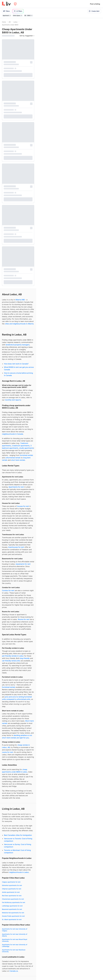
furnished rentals (26, 209)
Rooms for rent (24, 373)
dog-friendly (25, 412)
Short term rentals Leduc (10, 888)
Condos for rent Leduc (9, 820)
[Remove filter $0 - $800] (32, 16)
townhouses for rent (16, 301)
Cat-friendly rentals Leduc (11, 875)
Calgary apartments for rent (11, 635)
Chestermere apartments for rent (13, 652)
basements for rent (23, 317)
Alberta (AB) (20, 53)
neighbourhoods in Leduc (19, 626)
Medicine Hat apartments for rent (13, 666)
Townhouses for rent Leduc (11, 823)
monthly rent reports (13, 153)
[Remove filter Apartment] (10, 16)
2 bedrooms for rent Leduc (11, 846)
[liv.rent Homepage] (6, 4)
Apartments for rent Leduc (11, 816)
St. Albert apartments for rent (12, 673)
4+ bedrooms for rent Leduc (11, 852)
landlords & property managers (18, 98)
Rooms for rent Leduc (9, 830)
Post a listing (95, 4)
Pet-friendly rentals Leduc (11, 868)
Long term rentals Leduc (10, 884)
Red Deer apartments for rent (12, 649)
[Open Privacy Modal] (15, 4)
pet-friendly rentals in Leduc (13, 409)
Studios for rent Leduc (9, 839)
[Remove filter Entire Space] (22, 16)
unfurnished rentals (13, 211)
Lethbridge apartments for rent (12, 659)
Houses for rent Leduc (9, 826)
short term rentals (18, 213)
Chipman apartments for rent (12, 642)
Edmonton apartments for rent (12, 639)
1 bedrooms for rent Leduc (11, 842)
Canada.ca (14, 724)
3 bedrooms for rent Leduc (11, 849)
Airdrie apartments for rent (11, 646)
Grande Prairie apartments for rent (13, 669)
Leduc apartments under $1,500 (13, 907)
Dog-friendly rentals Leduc (11, 872)
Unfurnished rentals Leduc (11, 865)
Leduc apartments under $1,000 (13, 903)
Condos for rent (8, 344)
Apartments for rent (16, 240)
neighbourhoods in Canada (13, 187)
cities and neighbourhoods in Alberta (19, 77)
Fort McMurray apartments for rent (14, 656)
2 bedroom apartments (21, 199)
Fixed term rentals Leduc (10, 894)
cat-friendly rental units (11, 414)
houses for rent (23, 260)
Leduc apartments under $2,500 (13, 914)
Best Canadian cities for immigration (18, 589)
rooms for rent (8, 506)
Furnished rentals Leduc (10, 861)
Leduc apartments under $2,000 (13, 910)
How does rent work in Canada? (16, 117)
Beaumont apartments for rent (12, 663)
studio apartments (26, 201)
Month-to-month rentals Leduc (12, 891)
